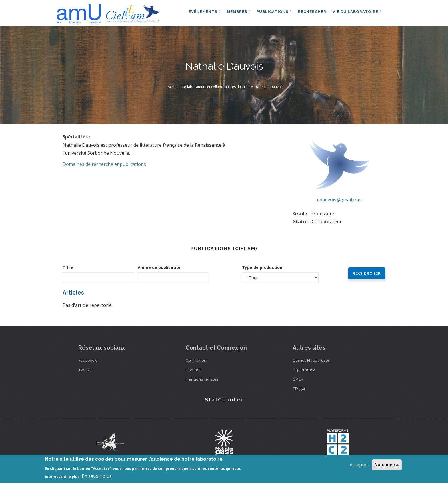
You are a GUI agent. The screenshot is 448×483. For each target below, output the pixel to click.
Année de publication (160, 267)
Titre (68, 267)
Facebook (88, 360)
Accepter (359, 465)
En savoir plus (97, 476)
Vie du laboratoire (357, 12)
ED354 (299, 389)
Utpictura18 (304, 370)
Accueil (173, 87)
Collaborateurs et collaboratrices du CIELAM (218, 87)
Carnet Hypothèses (311, 360)
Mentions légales (202, 379)
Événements (202, 12)
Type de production (262, 267)
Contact (193, 370)
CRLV (298, 379)
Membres (237, 12)
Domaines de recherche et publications (104, 164)
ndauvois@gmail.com (339, 200)
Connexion (196, 360)
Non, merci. (387, 465)
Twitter (85, 370)
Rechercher (311, 12)
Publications (273, 12)
